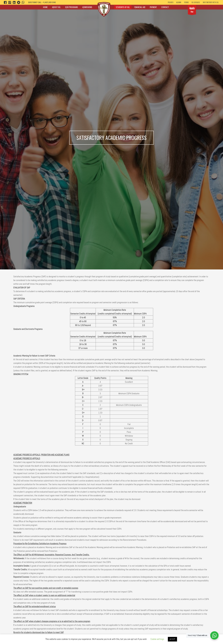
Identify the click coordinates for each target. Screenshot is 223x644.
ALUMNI (179, 2)
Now (192, 10)
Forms (186, 2)
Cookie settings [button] (157, 639)
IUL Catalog (196, 2)
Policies (171, 2)
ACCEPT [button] (172, 639)
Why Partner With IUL (211, 2)
